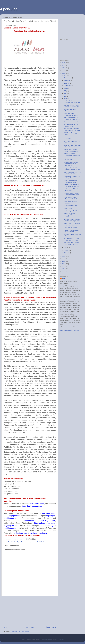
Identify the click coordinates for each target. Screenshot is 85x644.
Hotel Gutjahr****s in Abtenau (72, 223)
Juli (65, 91)
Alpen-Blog (9, 9)
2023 (64, 68)
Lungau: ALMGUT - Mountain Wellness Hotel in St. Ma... (72, 169)
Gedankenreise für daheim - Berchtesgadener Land (72, 194)
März (66, 248)
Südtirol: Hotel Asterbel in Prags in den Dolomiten (71, 185)
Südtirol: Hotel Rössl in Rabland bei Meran (70, 181)
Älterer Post (51, 627)
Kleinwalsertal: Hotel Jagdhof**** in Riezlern (71, 198)
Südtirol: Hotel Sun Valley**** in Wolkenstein (72, 231)
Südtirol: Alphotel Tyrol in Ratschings (71, 190)
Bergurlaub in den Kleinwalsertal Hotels (71, 114)
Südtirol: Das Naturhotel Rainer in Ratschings (71, 227)
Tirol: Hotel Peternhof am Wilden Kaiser (71, 125)
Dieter (64, 279)
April (65, 99)
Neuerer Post (9, 627)
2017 (64, 261)
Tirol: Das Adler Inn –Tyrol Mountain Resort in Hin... (72, 106)
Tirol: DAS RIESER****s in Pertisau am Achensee (71, 244)
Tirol (38, 542)
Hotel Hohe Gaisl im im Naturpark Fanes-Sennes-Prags (72, 215)
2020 (64, 76)
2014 (64, 269)
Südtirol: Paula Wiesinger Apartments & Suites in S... (72, 102)
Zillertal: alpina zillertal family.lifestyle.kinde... (71, 150)
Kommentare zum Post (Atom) (20, 631)
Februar (66, 250)
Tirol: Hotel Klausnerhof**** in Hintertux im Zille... (72, 173)
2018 (64, 259)
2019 (64, 256)
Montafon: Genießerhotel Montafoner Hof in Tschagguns (71, 164)
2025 (64, 63)
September (67, 86)
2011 (64, 272)
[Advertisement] (30, 611)
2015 (64, 266)
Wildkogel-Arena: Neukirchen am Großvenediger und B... (72, 220)
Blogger (62, 639)
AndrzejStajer (47, 639)
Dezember (67, 78)
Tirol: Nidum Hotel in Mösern (72, 122)
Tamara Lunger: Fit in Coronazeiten (70, 110)
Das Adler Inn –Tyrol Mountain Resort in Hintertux (73, 146)
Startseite (30, 627)
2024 (64, 65)
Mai (65, 96)
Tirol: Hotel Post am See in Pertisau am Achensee (72, 239)
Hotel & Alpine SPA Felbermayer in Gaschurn (72, 155)
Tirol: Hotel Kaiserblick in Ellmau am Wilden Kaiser (72, 118)
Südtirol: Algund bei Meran (71, 211)
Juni (65, 93)
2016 (64, 264)
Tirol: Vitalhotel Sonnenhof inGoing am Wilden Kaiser (72, 129)
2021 (64, 73)
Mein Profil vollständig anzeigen (70, 330)
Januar (66, 253)
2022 (64, 70)
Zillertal (43, 542)
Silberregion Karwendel (71, 206)
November (67, 81)
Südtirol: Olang (68, 208)
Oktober (67, 83)
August (66, 88)
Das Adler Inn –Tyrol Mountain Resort (19, 542)
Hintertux (34, 542)
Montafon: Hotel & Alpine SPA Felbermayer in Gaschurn (72, 235)
